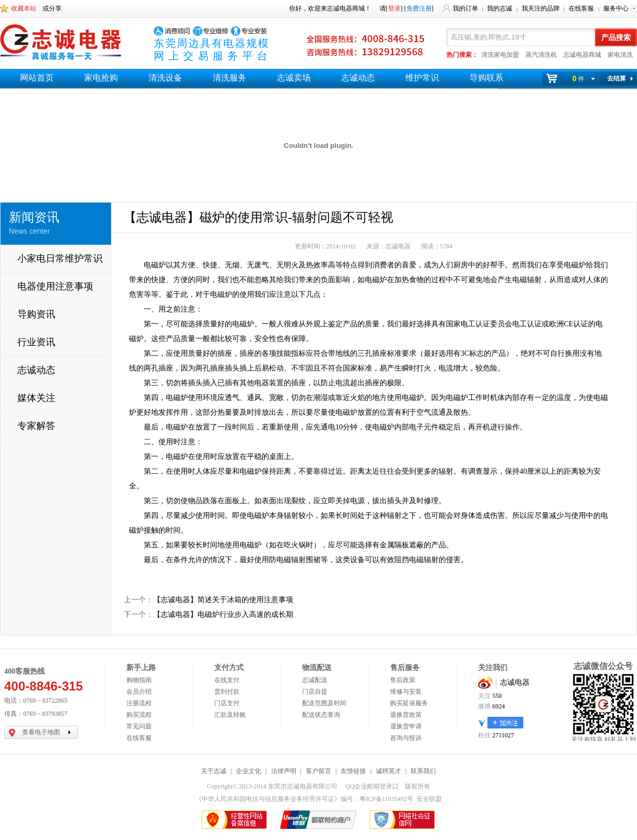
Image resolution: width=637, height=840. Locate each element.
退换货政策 (406, 715)
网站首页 (37, 78)
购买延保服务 (409, 703)
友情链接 (353, 771)
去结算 (616, 78)
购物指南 (139, 680)
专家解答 (36, 426)
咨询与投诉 (406, 738)
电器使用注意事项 (55, 286)
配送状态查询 (321, 715)
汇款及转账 (230, 715)
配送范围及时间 (324, 703)
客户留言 (318, 771)
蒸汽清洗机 (541, 55)
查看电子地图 (41, 732)
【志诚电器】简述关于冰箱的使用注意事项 (223, 600)
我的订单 (465, 8)
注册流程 (139, 703)
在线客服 (581, 8)
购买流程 (139, 715)
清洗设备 (165, 78)
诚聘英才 (389, 771)
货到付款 (227, 692)
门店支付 (227, 703)
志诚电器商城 (582, 55)
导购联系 (486, 78)
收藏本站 (24, 8)
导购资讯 (36, 314)
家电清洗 (620, 55)
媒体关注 (36, 398)
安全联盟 (429, 799)
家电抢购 (101, 78)
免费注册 (419, 8)
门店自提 (315, 692)
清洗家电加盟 (500, 55)
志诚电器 (515, 682)
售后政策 (403, 680)
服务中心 (616, 8)
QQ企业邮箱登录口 (372, 786)
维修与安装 (406, 692)
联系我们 (423, 771)
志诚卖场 (294, 78)
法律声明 (284, 771)
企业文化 (248, 771)
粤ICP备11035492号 (386, 799)
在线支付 (227, 680)
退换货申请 (406, 726)
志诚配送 (315, 680)
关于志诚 (214, 771)
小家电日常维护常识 (60, 258)
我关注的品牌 (541, 8)
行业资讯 (36, 342)
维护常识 (422, 78)
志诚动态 (358, 78)
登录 (394, 8)
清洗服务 (230, 78)
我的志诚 (500, 8)
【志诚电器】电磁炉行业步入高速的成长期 (223, 614)
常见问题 (139, 726)
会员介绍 (139, 692)
